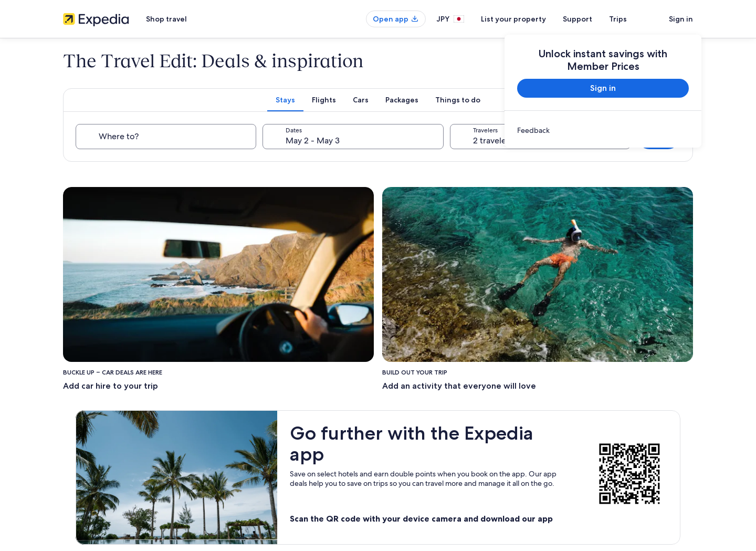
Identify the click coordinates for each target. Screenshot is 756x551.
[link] (603, 130)
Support (577, 19)
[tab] (285, 100)
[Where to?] (166, 137)
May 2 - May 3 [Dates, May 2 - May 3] (313, 141)
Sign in (681, 19)
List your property (513, 19)
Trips (618, 19)
